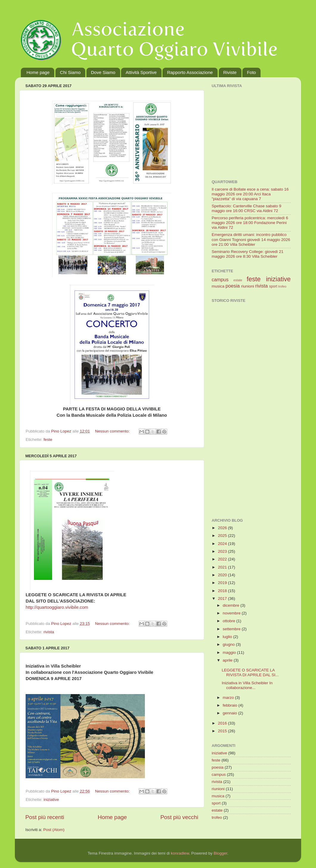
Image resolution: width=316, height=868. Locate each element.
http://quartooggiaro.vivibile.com (57, 607)
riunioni (248, 286)
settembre (232, 629)
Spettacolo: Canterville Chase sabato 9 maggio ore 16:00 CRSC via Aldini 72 (246, 208)
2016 (223, 723)
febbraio (231, 705)
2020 (223, 575)
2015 (223, 731)
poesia (233, 286)
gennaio (230, 713)
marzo (229, 698)
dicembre (231, 605)
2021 (223, 567)
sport (273, 286)
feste (48, 440)
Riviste (230, 72)
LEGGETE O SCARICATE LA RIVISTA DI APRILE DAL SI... (250, 672)
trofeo (282, 286)
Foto (251, 72)
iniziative (51, 800)
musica (218, 286)
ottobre (230, 621)
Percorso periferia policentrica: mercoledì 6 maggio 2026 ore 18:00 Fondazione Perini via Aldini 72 (250, 223)
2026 (223, 528)
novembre (232, 613)
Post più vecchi (179, 817)
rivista (49, 632)
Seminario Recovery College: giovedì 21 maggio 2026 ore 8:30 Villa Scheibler (248, 254)
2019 (223, 583)
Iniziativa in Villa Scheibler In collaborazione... (247, 685)
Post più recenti (45, 817)
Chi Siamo (70, 72)
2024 (223, 544)
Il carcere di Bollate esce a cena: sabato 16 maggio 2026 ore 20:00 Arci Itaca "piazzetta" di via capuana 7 (250, 194)
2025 (223, 536)
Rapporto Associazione (190, 72)
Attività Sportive (141, 72)
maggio (230, 652)
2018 (223, 591)
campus (220, 279)
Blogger (220, 853)
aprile (228, 660)
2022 (223, 559)
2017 (223, 599)
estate (238, 280)
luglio (228, 637)
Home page (38, 72)
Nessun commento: (113, 431)
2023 (223, 551)
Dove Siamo (103, 72)
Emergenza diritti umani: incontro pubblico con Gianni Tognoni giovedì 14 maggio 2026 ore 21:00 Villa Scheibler (251, 239)
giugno (229, 644)
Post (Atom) (54, 830)
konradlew (180, 853)
